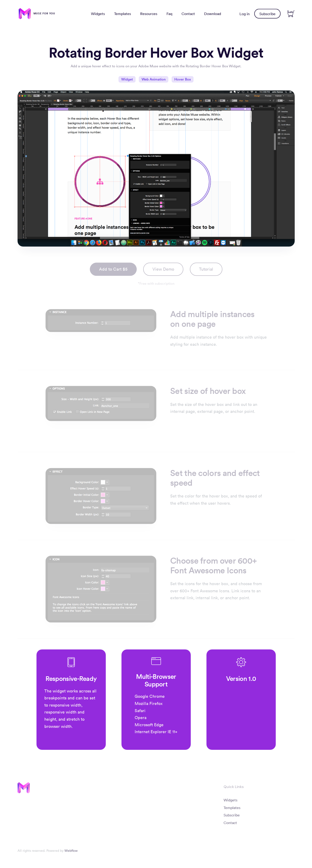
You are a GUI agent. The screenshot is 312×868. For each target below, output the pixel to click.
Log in (245, 14)
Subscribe (267, 14)
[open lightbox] (206, 270)
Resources (149, 14)
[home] (37, 14)
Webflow (71, 852)
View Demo (163, 270)
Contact (188, 14)
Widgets (98, 14)
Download (213, 14)
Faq (169, 14)
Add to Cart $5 (113, 270)
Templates (123, 14)
